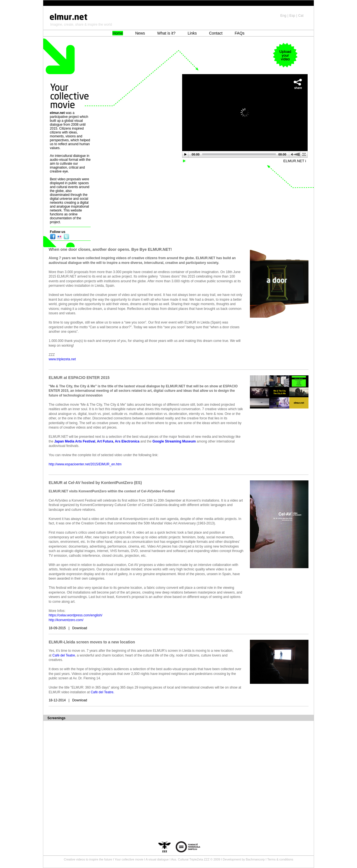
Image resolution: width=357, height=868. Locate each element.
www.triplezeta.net (62, 359)
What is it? (166, 33)
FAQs (240, 33)
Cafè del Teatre (64, 655)
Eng (283, 16)
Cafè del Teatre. (103, 692)
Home (118, 33)
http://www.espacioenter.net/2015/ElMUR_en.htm (85, 464)
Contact (216, 33)
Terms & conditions (280, 859)
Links (192, 33)
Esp (292, 16)
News (140, 33)
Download (80, 628)
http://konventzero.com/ (66, 620)
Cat (301, 16)
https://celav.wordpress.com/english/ (75, 615)
